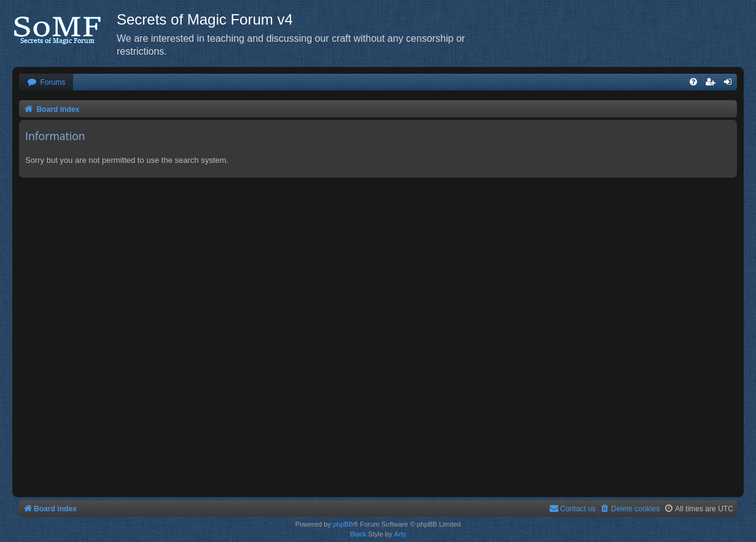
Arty (400, 534)
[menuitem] (46, 83)
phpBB (343, 524)
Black (358, 534)
